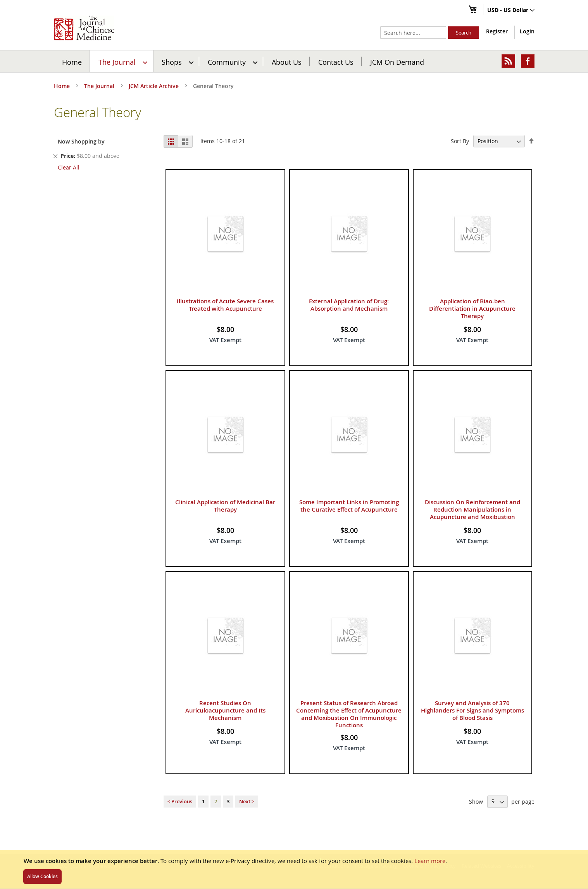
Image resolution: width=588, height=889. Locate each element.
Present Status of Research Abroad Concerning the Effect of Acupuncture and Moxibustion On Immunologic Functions (349, 714)
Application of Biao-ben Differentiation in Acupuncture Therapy (472, 309)
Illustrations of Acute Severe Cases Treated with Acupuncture (225, 305)
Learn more (430, 861)
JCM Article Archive (154, 86)
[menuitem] (122, 61)
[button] (511, 10)
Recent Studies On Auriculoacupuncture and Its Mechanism (225, 710)
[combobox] (413, 33)
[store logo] (84, 28)
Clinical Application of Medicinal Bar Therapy (225, 506)
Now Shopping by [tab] (81, 141)
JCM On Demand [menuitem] (397, 62)
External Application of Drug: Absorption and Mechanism (349, 305)
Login (527, 31)
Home (72, 62)
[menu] (294, 61)
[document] (294, 869)
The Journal (100, 86)
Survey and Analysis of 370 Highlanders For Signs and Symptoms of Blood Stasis (472, 710)
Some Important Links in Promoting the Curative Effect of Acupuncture (349, 506)
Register (497, 31)
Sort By (460, 141)
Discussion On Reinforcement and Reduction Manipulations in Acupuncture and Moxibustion (472, 509)
